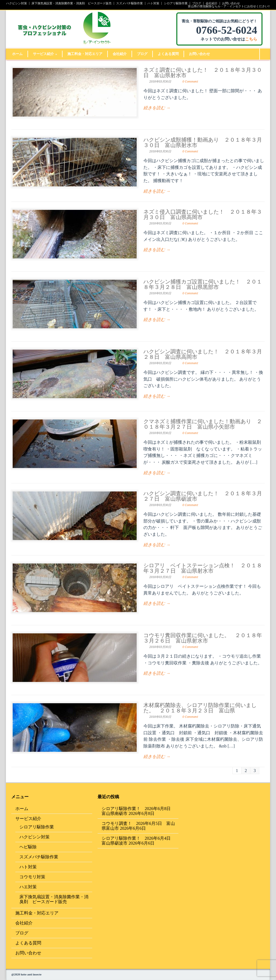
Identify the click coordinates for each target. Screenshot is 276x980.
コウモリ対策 (32, 877)
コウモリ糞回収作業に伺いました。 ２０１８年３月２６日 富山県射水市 (203, 638)
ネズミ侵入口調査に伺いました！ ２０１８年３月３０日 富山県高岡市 (203, 214)
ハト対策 (153, 3)
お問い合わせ (231, 3)
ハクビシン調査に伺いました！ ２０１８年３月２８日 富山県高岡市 (203, 354)
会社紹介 (212, 3)
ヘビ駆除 (28, 847)
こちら (251, 39)
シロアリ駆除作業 (176, 3)
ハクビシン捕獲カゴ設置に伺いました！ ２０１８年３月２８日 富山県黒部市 (203, 284)
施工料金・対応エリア (85, 54)
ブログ (197, 3)
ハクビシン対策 (17, 3)
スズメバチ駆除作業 (130, 3)
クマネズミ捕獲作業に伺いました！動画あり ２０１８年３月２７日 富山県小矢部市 (203, 424)
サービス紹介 (45, 54)
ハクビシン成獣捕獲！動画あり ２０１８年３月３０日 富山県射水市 (203, 142)
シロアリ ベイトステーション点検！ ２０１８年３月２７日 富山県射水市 (203, 568)
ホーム (17, 54)
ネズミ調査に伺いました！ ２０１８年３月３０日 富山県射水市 (203, 73)
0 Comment (190, 82)
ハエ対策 (28, 887)
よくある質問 (168, 54)
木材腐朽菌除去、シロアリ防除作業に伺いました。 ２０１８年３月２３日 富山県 (200, 708)
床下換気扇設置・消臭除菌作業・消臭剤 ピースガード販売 (72, 3)
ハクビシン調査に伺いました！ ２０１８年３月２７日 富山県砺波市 (203, 496)
